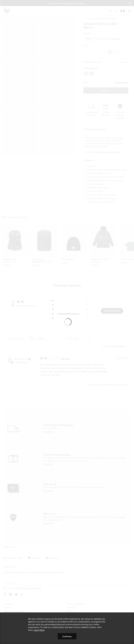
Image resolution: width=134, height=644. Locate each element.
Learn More (39, 630)
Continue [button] (67, 636)
